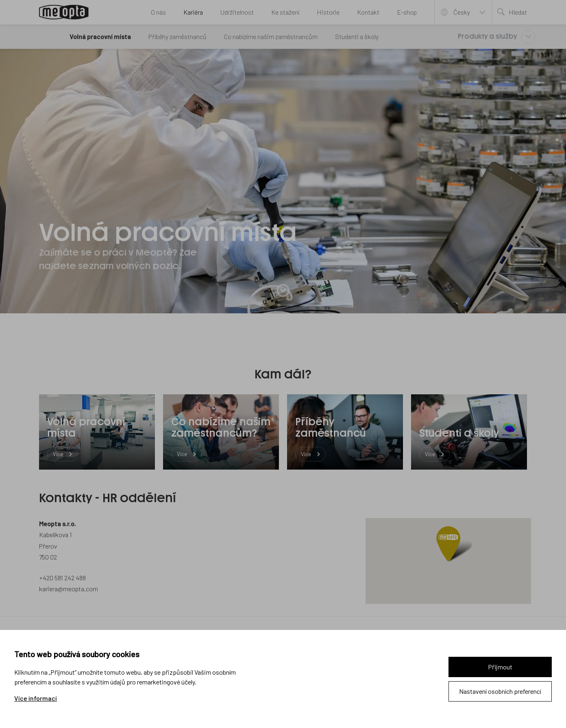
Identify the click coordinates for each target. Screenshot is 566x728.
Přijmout (500, 667)
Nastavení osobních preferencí (500, 691)
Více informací (36, 698)
